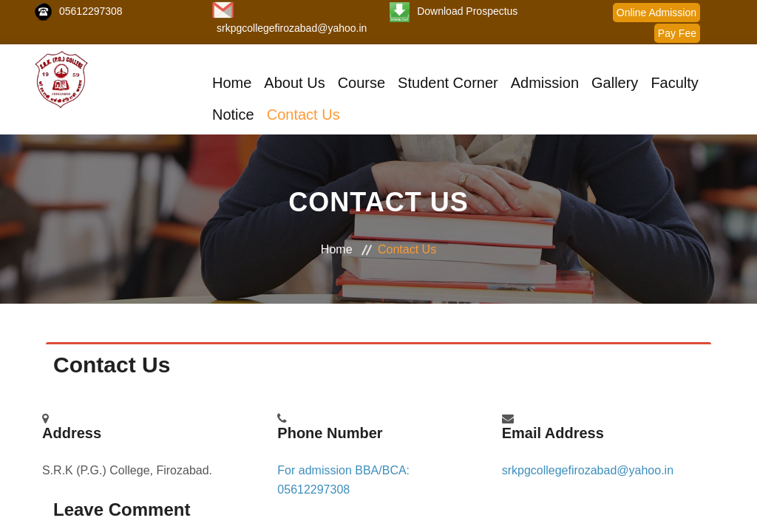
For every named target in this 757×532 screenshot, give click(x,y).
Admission (545, 83)
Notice (233, 115)
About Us (294, 83)
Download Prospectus (467, 11)
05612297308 (91, 11)
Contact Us (303, 115)
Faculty (674, 83)
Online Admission (656, 13)
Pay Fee (677, 33)
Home (232, 83)
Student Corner (448, 83)
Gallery (615, 83)
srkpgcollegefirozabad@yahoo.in (292, 28)
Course (361, 83)
